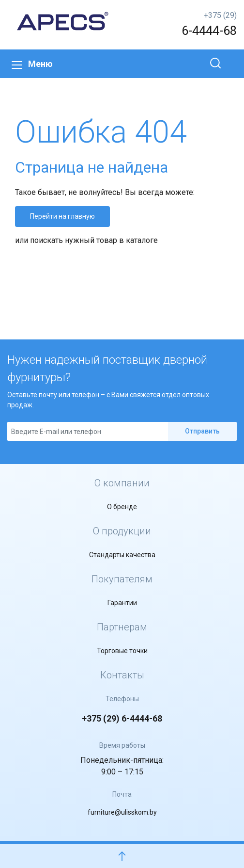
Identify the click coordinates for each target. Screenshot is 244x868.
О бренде (122, 507)
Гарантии (122, 603)
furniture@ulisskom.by (122, 812)
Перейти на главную (62, 216)
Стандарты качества (122, 555)
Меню (32, 64)
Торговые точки (122, 651)
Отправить (202, 431)
